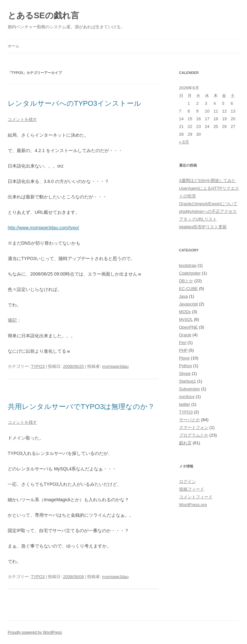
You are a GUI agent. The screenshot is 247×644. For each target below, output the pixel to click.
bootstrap (188, 265)
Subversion (190, 389)
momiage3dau (115, 366)
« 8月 (184, 142)
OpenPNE (189, 327)
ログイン (188, 481)
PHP (183, 350)
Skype (185, 373)
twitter (185, 404)
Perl (183, 343)
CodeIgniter (190, 273)
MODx (185, 312)
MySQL (186, 319)
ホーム (14, 46)
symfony (187, 397)
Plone (184, 358)
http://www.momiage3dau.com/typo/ (43, 228)
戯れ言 (185, 443)
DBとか (186, 281)
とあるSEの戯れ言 (43, 15)
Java (183, 296)
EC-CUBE (189, 289)
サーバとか (190, 420)
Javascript (189, 304)
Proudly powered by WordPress (35, 632)
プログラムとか (194, 435)
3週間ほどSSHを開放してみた (208, 181)
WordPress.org (193, 505)
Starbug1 (188, 381)
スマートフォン (194, 427)
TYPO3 (38, 366)
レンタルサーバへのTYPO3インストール (74, 103)
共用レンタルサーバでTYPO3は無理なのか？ (81, 407)
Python (186, 366)
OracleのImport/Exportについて (208, 204)
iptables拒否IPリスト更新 (203, 227)
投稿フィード (192, 489)
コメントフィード (196, 497)
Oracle (185, 335)
